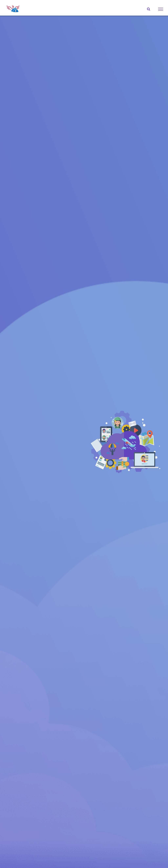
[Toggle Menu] (161, 9)
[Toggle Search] (149, 9)
